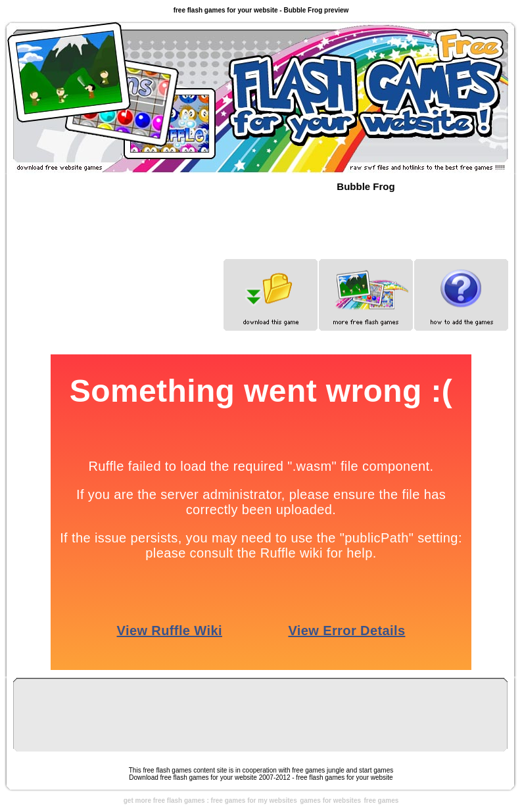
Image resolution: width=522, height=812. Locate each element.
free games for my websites (254, 800)
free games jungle (318, 770)
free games (381, 800)
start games (376, 770)
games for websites (330, 800)
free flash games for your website (344, 777)
